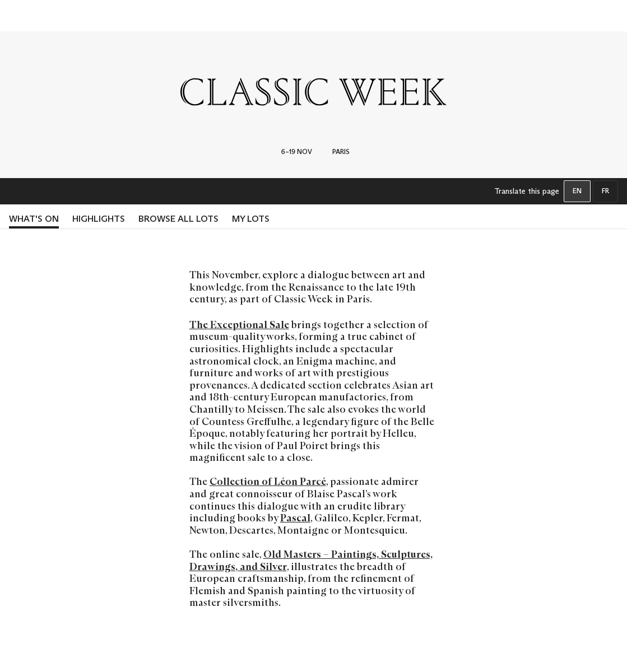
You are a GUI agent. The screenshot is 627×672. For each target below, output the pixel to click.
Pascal (295, 518)
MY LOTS (251, 219)
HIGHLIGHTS (99, 219)
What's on (34, 219)
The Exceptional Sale (239, 325)
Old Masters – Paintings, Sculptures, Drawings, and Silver (311, 561)
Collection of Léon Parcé (268, 482)
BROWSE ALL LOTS (178, 219)
